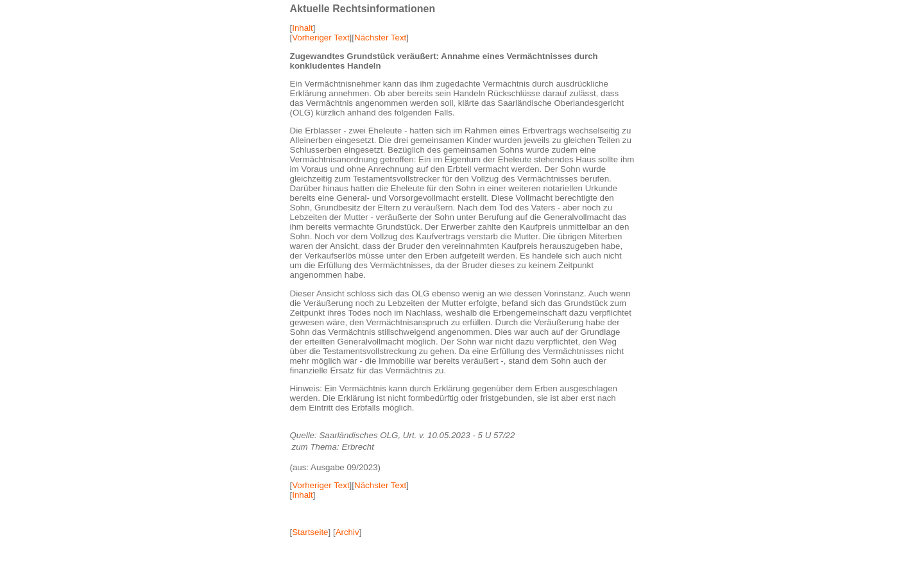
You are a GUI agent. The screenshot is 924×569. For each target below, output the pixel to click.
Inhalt (303, 28)
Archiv (347, 532)
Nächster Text (380, 38)
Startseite (310, 532)
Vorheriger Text (321, 38)
